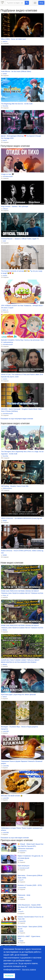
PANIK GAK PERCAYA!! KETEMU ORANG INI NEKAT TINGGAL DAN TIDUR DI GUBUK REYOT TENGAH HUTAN (22, 592)
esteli (4, 241)
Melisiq (5, 630)
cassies (5, 276)
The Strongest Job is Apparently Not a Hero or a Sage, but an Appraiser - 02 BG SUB (22, 453)
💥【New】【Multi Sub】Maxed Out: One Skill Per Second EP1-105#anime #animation (31, 846)
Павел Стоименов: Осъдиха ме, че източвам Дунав (30, 857)
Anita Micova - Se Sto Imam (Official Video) (16, 71)
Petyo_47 (6, 595)
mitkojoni (5, 209)
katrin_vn (5, 310)
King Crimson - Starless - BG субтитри (15, 206)
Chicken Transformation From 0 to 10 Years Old (31, 918)
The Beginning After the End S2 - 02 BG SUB (17, 104)
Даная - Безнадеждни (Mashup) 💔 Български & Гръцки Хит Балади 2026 (21, 137)
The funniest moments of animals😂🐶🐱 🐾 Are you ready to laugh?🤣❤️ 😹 (22, 272)
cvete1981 (6, 731)
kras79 (5, 140)
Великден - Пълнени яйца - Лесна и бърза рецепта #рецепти (19, 728)
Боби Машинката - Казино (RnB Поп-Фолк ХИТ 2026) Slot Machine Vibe (30, 907)
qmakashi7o (23, 851)
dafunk (5, 697)
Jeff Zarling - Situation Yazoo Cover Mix (15, 486)
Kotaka (21, 897)
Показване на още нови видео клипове (15, 838)
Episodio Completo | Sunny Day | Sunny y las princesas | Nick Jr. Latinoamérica (22, 341)
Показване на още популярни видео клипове (17, 419)
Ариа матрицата (24, 866)
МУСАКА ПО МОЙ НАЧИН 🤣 (12, 796)
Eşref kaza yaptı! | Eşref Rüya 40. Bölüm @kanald (18, 694)
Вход (41, 3)
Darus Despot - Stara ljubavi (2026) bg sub (30, 928)
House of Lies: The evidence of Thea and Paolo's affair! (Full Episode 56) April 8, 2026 (22, 376)
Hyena (21, 860)
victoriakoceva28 (8, 176)
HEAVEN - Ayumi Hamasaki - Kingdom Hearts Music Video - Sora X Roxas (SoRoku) (22, 410)
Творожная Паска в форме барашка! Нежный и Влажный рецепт (22, 762)
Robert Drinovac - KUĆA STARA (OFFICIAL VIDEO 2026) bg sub (22, 552)
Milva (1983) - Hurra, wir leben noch (13, 39)
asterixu (5, 41)
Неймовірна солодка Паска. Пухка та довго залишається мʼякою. (22, 829)
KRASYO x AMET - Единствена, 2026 (29, 938)
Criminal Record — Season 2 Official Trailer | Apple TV (20, 239)
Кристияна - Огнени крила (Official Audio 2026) (30, 877)
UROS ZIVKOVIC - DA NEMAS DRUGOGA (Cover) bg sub (21, 518)
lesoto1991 (23, 888)
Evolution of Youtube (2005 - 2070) (30, 885)
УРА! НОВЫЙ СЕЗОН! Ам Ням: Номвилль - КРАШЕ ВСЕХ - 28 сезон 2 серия (22, 307)
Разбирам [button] (9, 976)
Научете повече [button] (29, 970)
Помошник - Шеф (24, 895)
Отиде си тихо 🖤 (7, 174)
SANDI (5, 74)
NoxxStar (5, 106)
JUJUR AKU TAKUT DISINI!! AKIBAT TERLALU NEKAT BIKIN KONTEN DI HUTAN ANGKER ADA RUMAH (20, 661)
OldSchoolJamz (7, 488)
